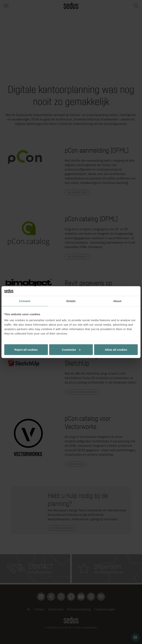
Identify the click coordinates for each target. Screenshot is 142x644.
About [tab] (117, 301)
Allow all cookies (116, 349)
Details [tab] (71, 301)
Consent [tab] (25, 301)
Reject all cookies (26, 349)
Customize (71, 349)
